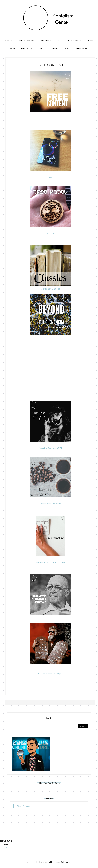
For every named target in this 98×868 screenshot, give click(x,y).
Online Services (74, 41)
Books (90, 41)
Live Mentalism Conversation (51, 503)
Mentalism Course (27, 41)
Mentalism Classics (51, 289)
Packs (12, 48)
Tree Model (50, 233)
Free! (59, 41)
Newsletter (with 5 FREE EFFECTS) (51, 562)
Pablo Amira (26, 48)
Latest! (67, 48)
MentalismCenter (24, 806)
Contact (9, 41)
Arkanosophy (82, 48)
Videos (55, 48)
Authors (42, 48)
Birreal (50, 177)
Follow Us (6, 847)
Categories (46, 41)
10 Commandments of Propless (50, 673)
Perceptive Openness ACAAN (51, 448)
